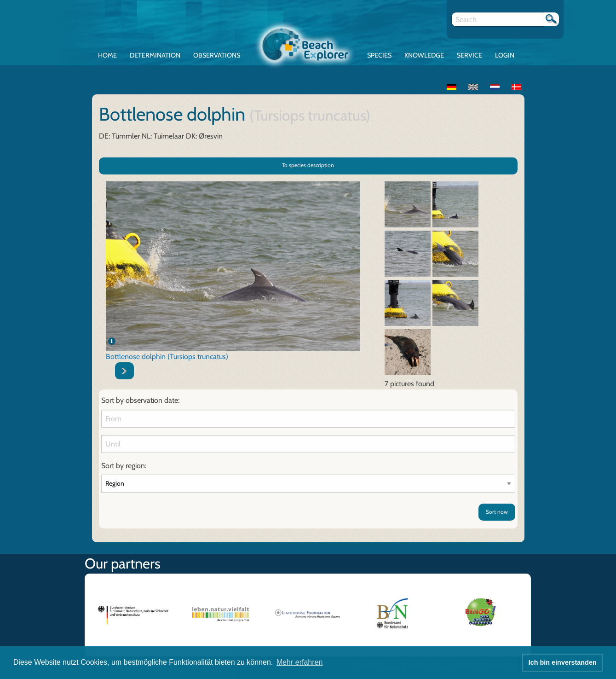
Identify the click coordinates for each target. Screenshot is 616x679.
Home (107, 55)
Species (379, 55)
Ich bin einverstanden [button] (563, 662)
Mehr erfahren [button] (300, 662)
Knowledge (424, 55)
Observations (217, 55)
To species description (308, 165)
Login (505, 55)
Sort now (497, 512)
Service (469, 55)
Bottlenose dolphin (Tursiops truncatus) (167, 357)
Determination (155, 55)
